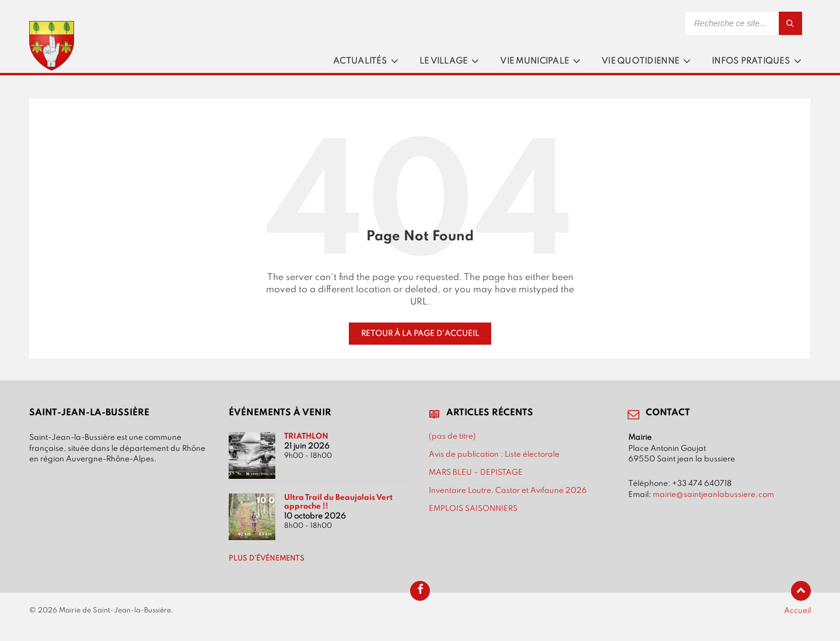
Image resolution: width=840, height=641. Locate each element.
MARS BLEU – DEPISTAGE (476, 472)
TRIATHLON (306, 436)
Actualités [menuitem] (360, 61)
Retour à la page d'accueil (420, 334)
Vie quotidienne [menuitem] (640, 61)
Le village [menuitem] (444, 61)
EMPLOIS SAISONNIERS (473, 509)
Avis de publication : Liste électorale (494, 454)
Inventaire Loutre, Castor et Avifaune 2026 (508, 491)
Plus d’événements (267, 559)
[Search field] (744, 23)
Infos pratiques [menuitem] (751, 61)
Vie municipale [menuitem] (534, 61)
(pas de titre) (452, 436)
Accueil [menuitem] (797, 611)
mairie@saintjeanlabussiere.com (713, 495)
